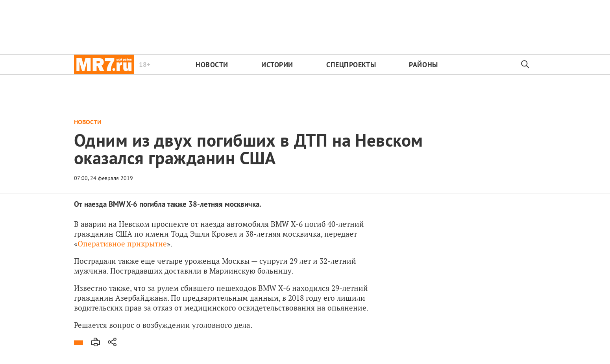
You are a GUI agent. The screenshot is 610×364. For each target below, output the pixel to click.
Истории (277, 65)
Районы (423, 65)
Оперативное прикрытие (122, 244)
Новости (212, 65)
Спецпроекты (351, 65)
